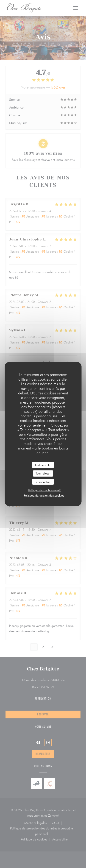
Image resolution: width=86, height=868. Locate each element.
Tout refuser (43, 473)
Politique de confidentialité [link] (45, 490)
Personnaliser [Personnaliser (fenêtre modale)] (43, 482)
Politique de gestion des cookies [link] (44, 495)
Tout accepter (43, 465)
